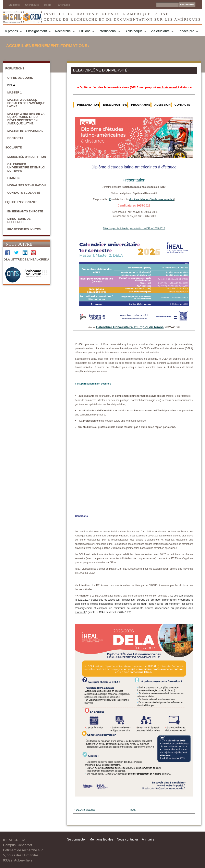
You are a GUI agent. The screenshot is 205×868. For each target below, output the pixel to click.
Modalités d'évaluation (27, 185)
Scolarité (14, 147)
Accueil (15, 46)
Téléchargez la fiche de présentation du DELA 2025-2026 (134, 229)
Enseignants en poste (25, 211)
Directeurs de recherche (19, 220)
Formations (74, 46)
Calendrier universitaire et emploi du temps (26, 167)
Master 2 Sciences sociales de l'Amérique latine (26, 103)
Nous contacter (127, 839)
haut (133, 810)
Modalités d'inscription (27, 157)
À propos (11, 31)
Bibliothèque (134, 31)
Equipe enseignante (21, 202)
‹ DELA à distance (85, 810)
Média (48, 5)
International (108, 31)
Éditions (85, 31)
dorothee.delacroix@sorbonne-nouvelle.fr (152, 199)
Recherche (63, 31)
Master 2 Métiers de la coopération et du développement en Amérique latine (26, 119)
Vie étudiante (160, 31)
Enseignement (36, 31)
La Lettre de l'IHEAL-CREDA (28, 259)
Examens (14, 178)
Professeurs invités (24, 229)
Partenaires (63, 5)
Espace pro (186, 31)
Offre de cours (20, 78)
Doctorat (15, 138)
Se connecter (76, 839)
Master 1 (15, 92)
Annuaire (148, 839)
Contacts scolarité (24, 193)
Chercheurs (32, 5)
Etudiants (14, 5)
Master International (25, 131)
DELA (11, 85)
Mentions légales (101, 839)
